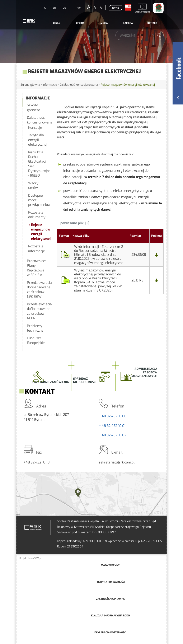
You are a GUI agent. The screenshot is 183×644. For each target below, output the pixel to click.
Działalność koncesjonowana (79, 85)
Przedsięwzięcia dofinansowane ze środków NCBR (37, 311)
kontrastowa (76, 8)
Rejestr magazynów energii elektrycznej (39, 232)
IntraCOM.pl (35, 558)
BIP (128, 8)
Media (104, 23)
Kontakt (152, 23)
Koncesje (35, 128)
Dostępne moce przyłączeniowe (38, 200)
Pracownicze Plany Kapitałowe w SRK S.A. (37, 268)
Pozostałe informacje (37, 249)
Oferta (80, 23)
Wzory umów (33, 185)
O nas (57, 23)
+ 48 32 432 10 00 (113, 416)
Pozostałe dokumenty (37, 215)
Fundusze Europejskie (36, 340)
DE (64, 8)
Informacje (50, 85)
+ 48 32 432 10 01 (112, 426)
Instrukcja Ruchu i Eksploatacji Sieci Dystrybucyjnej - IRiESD (38, 164)
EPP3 (115, 8)
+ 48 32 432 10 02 (112, 435)
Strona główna (30, 85)
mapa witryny (110, 565)
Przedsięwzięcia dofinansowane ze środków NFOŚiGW (37, 290)
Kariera (128, 23)
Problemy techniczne (35, 328)
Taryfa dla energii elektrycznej (38, 140)
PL (44, 8)
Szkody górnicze (34, 108)
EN (54, 8)
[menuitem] (56, 23)
